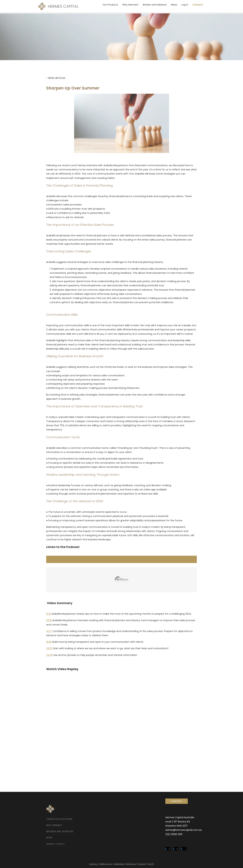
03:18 (49, 620)
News (174, 5)
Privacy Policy (55, 844)
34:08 (49, 655)
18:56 (49, 642)
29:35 (49, 648)
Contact (198, 5)
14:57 (49, 631)
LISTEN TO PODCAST (121, 559)
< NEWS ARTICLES (56, 78)
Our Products (110, 5)
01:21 (49, 614)
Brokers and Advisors (155, 5)
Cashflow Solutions (59, 819)
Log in (185, 5)
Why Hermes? (130, 5)
